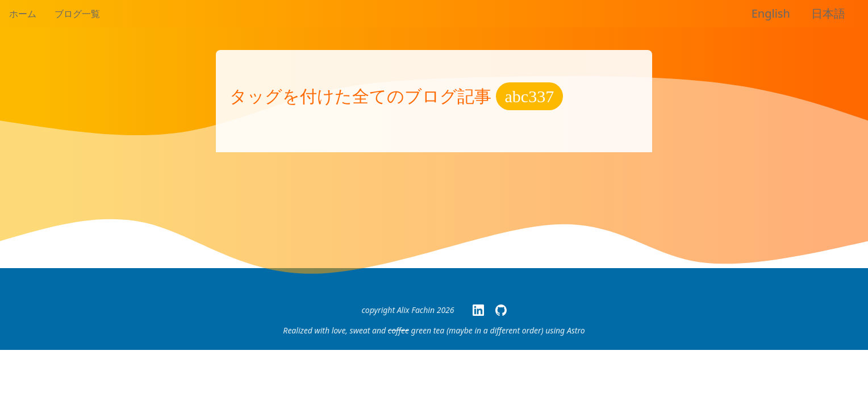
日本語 (828, 13)
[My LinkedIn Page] (478, 310)
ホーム (23, 14)
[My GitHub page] (501, 310)
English (771, 13)
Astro (576, 330)
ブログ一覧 (77, 14)
